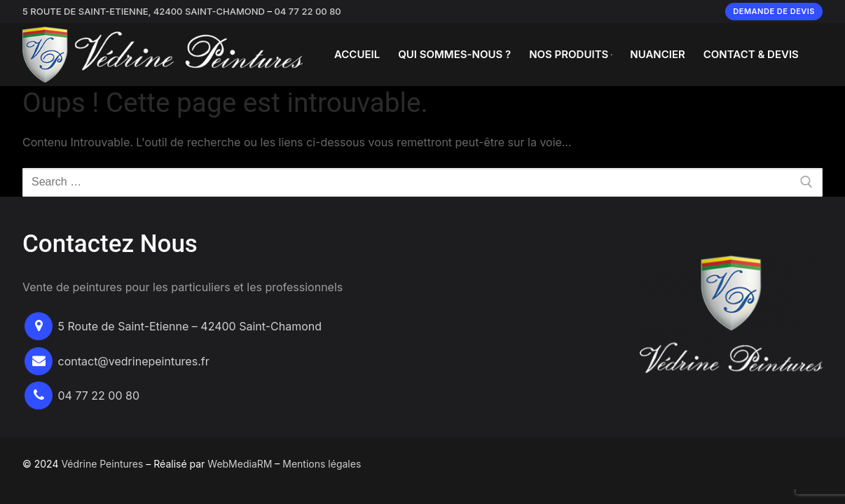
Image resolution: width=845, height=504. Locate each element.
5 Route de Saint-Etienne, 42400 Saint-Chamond (144, 11)
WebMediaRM (240, 464)
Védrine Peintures (102, 464)
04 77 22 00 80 (307, 11)
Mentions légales (322, 464)
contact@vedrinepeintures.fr (134, 361)
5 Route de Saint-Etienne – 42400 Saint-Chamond (190, 326)
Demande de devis (774, 11)
